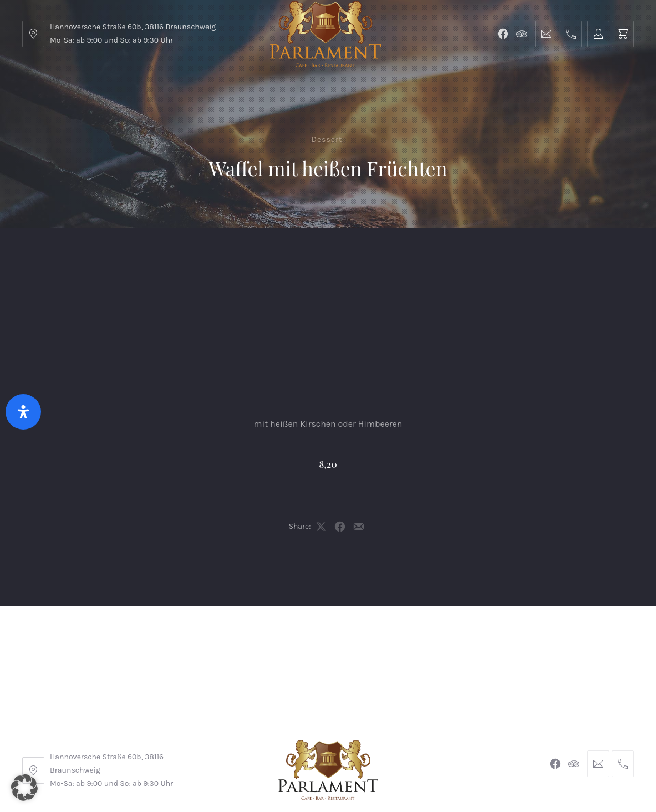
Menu (91, 255)
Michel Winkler (488, 772)
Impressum (244, 737)
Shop (200, 255)
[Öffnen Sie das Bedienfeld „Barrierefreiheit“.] (23, 412)
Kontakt (250, 255)
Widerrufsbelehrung (326, 737)
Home (45, 255)
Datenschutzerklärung (429, 737)
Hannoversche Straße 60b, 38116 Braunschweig (133, 27)
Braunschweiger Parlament (252, 772)
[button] (24, 788)
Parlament (146, 255)
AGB (194, 737)
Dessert (327, 139)
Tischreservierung (586, 255)
